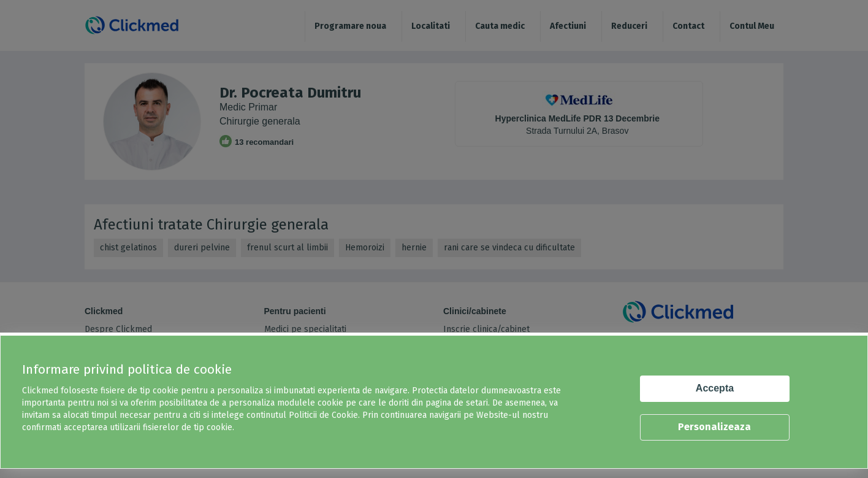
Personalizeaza (714, 427)
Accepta (715, 388)
